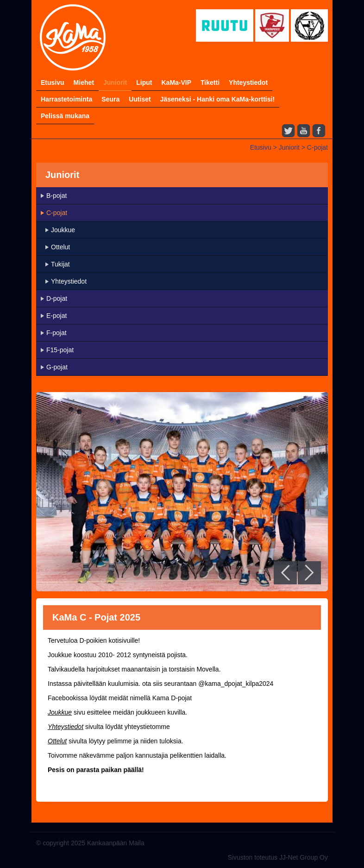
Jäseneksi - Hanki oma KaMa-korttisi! (217, 99)
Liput (144, 82)
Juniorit (115, 82)
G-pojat (57, 367)
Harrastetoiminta (66, 99)
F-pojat (56, 333)
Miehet (84, 82)
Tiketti (210, 82)
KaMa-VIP (176, 82)
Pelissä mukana (65, 116)
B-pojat (56, 196)
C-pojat (317, 147)
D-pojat (57, 298)
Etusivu (53, 82)
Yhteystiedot (248, 82)
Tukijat (60, 264)
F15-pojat (60, 350)
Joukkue (63, 230)
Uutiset (140, 99)
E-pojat (56, 316)
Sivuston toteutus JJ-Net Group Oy (278, 857)
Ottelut (60, 247)
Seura (110, 99)
